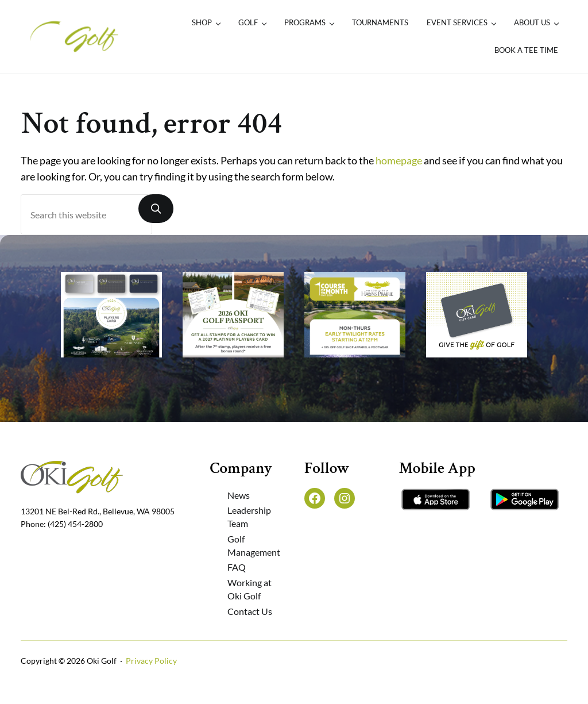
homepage (399, 161)
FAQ (237, 567)
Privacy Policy (151, 661)
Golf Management (254, 545)
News (239, 495)
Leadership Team (249, 517)
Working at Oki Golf (249, 589)
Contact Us (250, 611)
